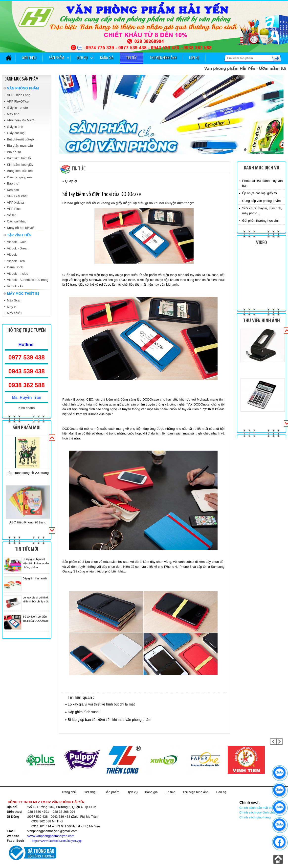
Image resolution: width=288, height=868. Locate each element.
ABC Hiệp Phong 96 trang (28, 522)
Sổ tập (12, 215)
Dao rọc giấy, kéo (19, 177)
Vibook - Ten (16, 261)
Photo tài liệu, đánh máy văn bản (263, 183)
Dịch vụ (82, 58)
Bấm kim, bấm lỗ (19, 158)
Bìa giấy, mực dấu (20, 146)
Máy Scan (14, 300)
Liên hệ (194, 58)
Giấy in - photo (17, 108)
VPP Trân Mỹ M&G (21, 120)
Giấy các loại (16, 133)
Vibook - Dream (18, 248)
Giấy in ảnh (15, 127)
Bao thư (13, 183)
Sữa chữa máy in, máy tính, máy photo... (262, 211)
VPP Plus (14, 209)
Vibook (12, 255)
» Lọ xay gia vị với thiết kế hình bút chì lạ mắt (100, 704)
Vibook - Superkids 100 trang (28, 280)
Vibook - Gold (17, 242)
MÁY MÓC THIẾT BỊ (23, 294)
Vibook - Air (15, 286)
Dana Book (15, 267)
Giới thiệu (29, 58)
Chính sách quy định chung (259, 812)
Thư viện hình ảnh (163, 58)
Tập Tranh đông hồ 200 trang (28, 473)
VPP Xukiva (15, 203)
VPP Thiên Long (19, 95)
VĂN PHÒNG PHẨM (23, 88)
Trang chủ (69, 792)
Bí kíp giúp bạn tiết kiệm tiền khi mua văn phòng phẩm (36, 563)
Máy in (12, 307)
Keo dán (13, 190)
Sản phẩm (56, 58)
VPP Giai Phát (17, 196)
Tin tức (132, 58)
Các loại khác (17, 221)
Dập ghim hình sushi (35, 578)
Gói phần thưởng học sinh (261, 221)
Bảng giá (107, 58)
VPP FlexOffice (18, 101)
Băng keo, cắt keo (20, 171)
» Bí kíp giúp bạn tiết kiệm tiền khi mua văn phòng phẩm (108, 720)
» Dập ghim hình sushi (82, 712)
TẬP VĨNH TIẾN (19, 235)
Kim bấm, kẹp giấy (20, 165)
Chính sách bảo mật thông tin (260, 808)
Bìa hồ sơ (14, 152)
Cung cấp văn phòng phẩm (262, 201)
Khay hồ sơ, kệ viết (21, 228)
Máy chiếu (14, 313)
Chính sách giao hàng (255, 817)
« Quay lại (69, 181)
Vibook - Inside (18, 274)
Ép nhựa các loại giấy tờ (260, 193)
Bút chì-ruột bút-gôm (22, 139)
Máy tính (13, 114)
